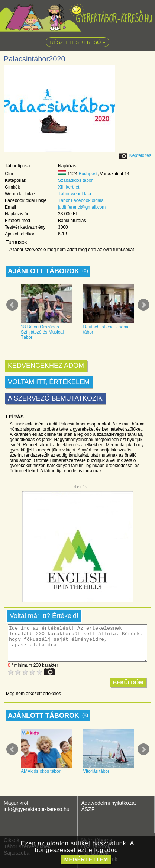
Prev (12, 305)
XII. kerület (69, 187)
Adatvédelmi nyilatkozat (109, 803)
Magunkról (16, 803)
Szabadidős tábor (75, 180)
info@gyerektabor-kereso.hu (37, 809)
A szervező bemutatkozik (55, 398)
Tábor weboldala (75, 194)
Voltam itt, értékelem (49, 382)
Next (143, 305)
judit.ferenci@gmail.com (82, 207)
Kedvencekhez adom (46, 366)
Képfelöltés (140, 155)
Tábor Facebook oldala (81, 200)
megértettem (86, 859)
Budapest (88, 174)
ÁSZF (88, 809)
